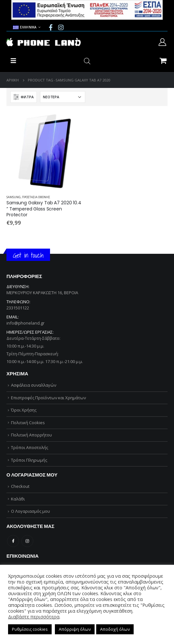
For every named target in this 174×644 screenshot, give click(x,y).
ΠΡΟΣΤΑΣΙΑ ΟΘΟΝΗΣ (36, 197)
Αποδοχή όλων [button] (115, 629)
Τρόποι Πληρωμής (29, 460)
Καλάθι (18, 499)
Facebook (13, 541)
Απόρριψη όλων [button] (75, 629)
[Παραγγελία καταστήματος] (63, 97)
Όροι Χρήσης (24, 410)
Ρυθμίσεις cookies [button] (30, 629)
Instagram (27, 541)
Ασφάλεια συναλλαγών (34, 385)
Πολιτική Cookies (28, 423)
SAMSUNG (14, 197)
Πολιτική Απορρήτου (31, 435)
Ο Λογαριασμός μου (31, 511)
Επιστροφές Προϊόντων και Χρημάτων (48, 398)
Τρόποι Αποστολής (30, 447)
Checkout (20, 486)
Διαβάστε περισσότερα (34, 617)
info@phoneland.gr (26, 323)
